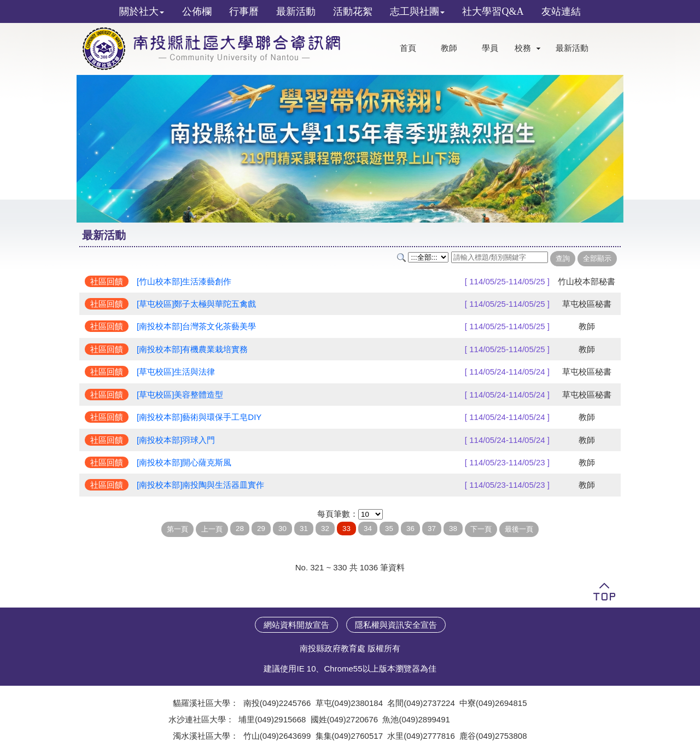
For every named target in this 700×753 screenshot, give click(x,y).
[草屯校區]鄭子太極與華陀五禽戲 (196, 304)
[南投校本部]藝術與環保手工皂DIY (199, 417)
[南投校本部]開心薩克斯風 (184, 462)
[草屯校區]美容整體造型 (180, 395)
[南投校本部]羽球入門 (176, 440)
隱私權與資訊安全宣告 (396, 625)
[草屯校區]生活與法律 (176, 372)
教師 (449, 48)
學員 (490, 48)
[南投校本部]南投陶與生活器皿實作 (200, 485)
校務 (523, 48)
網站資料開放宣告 (296, 625)
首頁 (408, 48)
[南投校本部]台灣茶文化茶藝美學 (196, 326)
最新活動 (572, 48)
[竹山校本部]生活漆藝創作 (184, 281)
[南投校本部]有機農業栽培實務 (192, 349)
